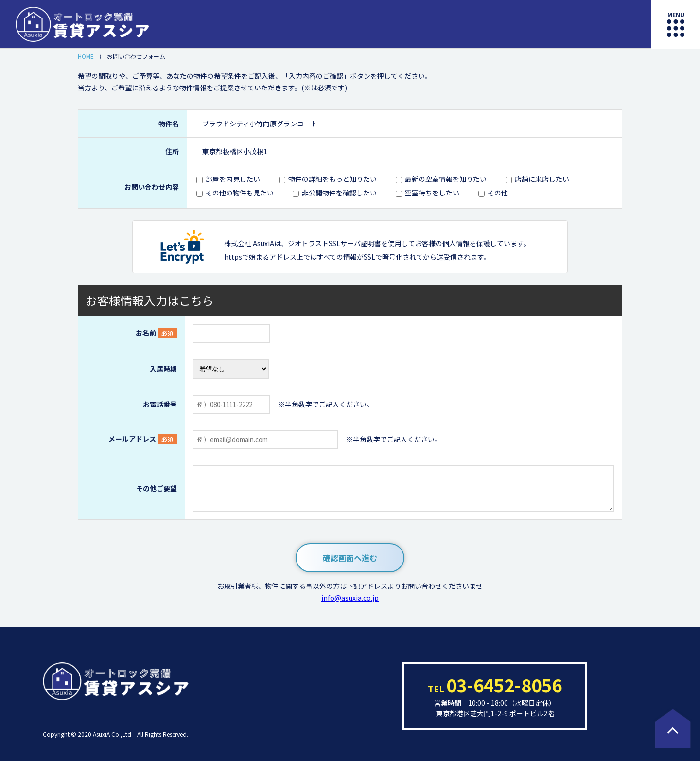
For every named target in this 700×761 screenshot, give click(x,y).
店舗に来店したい (542, 179)
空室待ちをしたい (432, 193)
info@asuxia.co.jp (350, 598)
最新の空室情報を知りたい (446, 179)
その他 (498, 193)
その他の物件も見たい (240, 193)
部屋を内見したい (233, 179)
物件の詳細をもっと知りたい (332, 179)
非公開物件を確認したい (339, 193)
